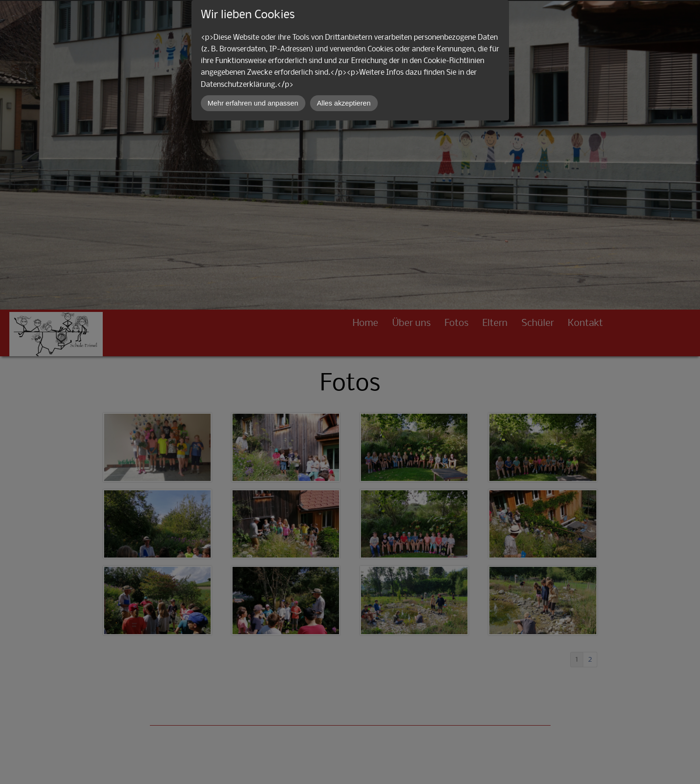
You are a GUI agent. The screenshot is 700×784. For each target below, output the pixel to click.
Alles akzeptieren (344, 103)
